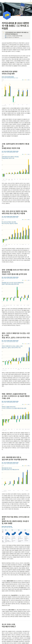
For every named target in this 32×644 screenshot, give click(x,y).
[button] (30, 1)
